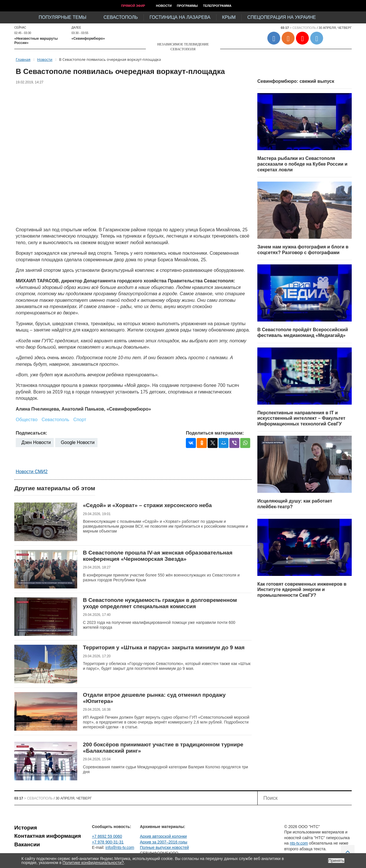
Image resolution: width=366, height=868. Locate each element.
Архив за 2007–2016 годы (164, 842)
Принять (336, 861)
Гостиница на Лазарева (180, 17)
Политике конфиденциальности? (93, 863)
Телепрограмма (217, 6)
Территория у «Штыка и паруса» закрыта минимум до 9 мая (164, 647)
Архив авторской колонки (163, 836)
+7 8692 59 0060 (107, 836)
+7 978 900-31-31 (108, 842)
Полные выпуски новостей (164, 847)
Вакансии (27, 844)
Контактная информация (48, 836)
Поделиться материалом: (215, 433)
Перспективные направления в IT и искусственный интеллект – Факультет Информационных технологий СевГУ (301, 418)
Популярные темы (62, 17)
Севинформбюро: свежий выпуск (296, 81)
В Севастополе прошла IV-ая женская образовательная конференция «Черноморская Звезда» (158, 556)
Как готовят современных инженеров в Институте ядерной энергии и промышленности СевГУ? (302, 590)
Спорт (80, 420)
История (26, 828)
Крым (229, 17)
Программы (187, 6)
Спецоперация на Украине (282, 17)
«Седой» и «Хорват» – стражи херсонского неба (147, 505)
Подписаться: (31, 433)
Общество (27, 420)
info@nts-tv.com (120, 847)
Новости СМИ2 (32, 472)
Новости (164, 6)
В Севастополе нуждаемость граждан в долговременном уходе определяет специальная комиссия (160, 603)
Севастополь (121, 17)
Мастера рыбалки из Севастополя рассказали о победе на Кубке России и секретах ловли (302, 164)
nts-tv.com (299, 843)
